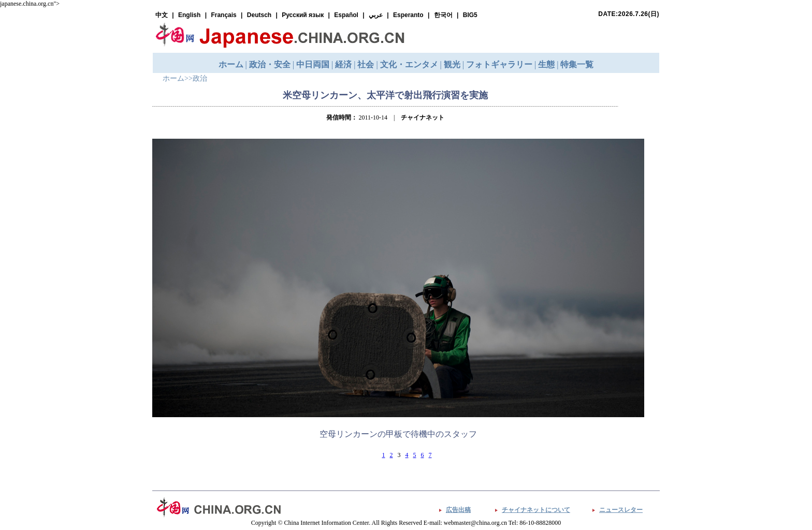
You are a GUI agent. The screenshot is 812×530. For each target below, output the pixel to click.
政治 (200, 78)
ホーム (173, 78)
